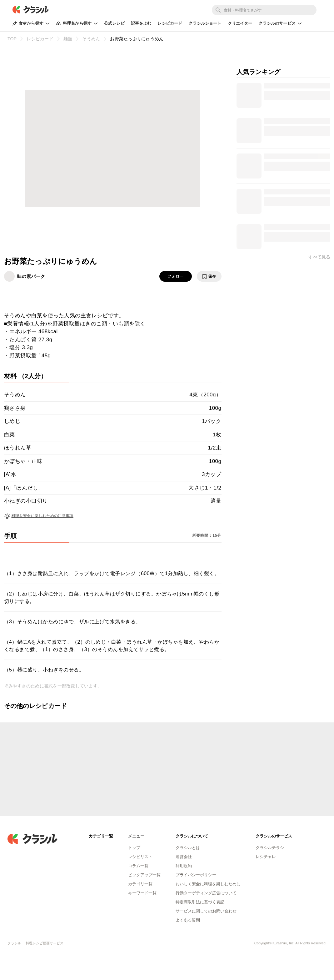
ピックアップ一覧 (144, 875)
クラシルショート (205, 23)
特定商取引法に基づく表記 (200, 902)
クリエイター (240, 23)
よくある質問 (188, 920)
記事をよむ (141, 23)
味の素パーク (31, 276)
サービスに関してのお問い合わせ (206, 911)
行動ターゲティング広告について (206, 893)
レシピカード (170, 23)
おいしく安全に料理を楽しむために (208, 884)
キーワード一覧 (142, 893)
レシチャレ (266, 857)
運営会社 (184, 857)
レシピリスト (140, 857)
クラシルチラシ (270, 848)
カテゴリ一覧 (140, 884)
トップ (134, 848)
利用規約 (184, 866)
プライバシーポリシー (196, 875)
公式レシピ (114, 23)
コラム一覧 (138, 866)
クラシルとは (188, 848)
